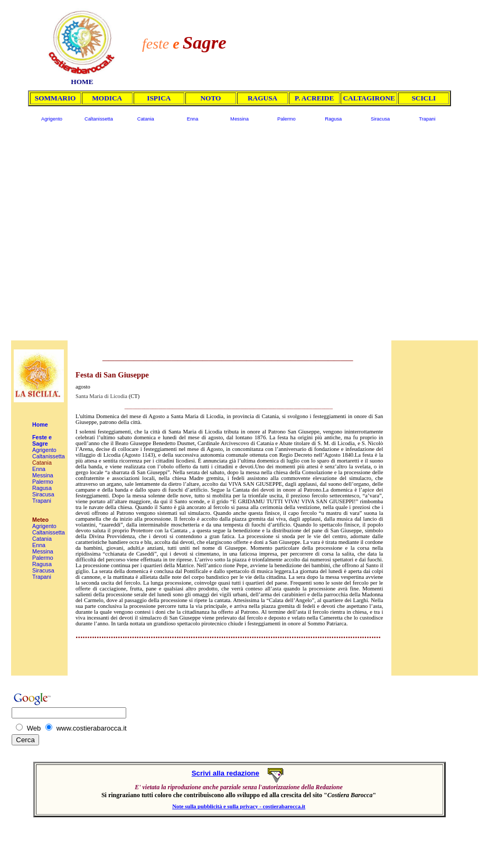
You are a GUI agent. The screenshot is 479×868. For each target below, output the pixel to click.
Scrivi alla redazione (226, 773)
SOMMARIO (55, 98)
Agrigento (52, 119)
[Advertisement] (233, 235)
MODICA (107, 98)
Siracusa (380, 119)
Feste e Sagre (42, 440)
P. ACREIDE (314, 98)
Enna (193, 119)
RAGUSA (262, 98)
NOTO (210, 98)
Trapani (427, 119)
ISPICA (159, 98)
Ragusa (333, 119)
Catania (146, 119)
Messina (239, 119)
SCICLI (424, 98)
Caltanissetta (99, 119)
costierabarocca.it (284, 806)
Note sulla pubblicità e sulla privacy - (217, 806)
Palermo (287, 119)
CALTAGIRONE (369, 98)
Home (40, 424)
